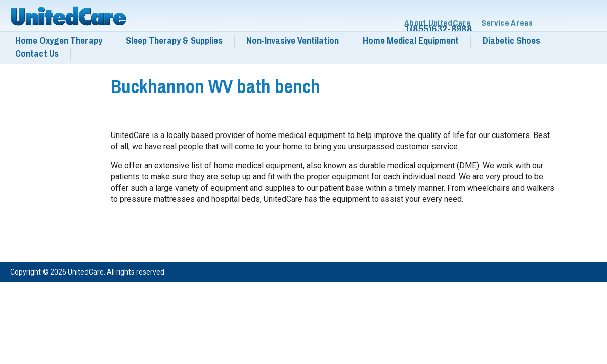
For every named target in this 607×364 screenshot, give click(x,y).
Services (574, 273)
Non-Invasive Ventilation (293, 41)
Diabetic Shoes (511, 41)
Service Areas (507, 23)
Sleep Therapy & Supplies (174, 41)
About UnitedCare (438, 23)
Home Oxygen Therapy (59, 41)
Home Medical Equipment (411, 41)
